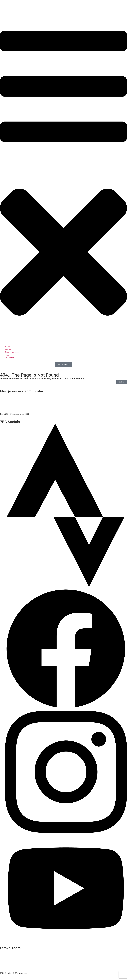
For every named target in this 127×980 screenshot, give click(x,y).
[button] (63, 180)
